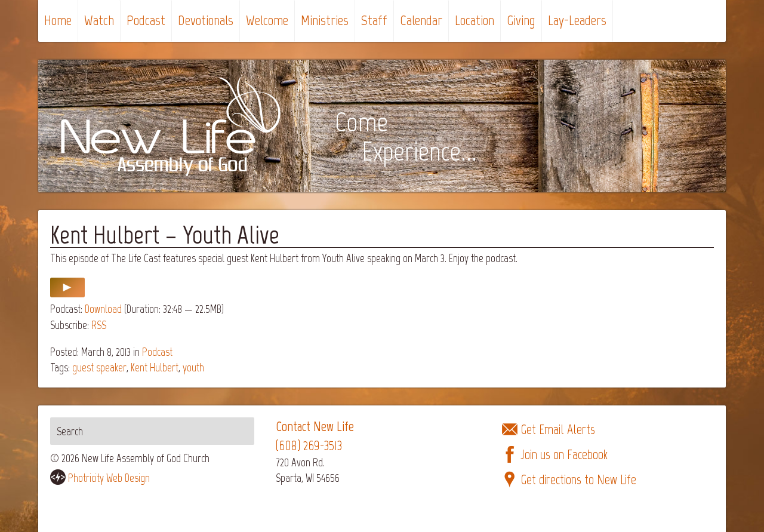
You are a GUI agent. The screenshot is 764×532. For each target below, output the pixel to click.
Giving (521, 20)
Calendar (421, 20)
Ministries (325, 20)
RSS (99, 325)
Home (58, 20)
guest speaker (99, 368)
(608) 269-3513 (309, 446)
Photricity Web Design (109, 478)
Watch (99, 20)
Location (475, 20)
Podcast (146, 20)
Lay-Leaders (577, 20)
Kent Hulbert (155, 368)
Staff (374, 20)
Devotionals (206, 20)
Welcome (267, 20)
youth (193, 368)
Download (103, 309)
